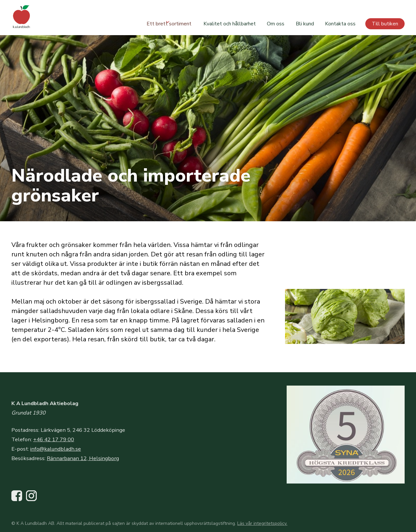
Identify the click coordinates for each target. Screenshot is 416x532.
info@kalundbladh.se (56, 449)
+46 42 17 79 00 (54, 439)
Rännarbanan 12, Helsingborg (83, 458)
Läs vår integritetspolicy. (262, 523)
